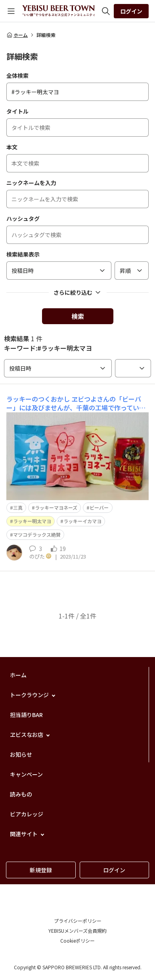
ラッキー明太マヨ (32, 521)
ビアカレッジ (27, 814)
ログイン (131, 11)
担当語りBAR (26, 715)
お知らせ (21, 754)
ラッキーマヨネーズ (56, 507)
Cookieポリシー (77, 940)
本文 (12, 147)
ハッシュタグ (23, 218)
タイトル (17, 111)
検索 (78, 316)
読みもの (21, 794)
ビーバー (99, 507)
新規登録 (41, 870)
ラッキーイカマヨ (82, 521)
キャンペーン (26, 774)
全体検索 (17, 75)
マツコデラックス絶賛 (37, 534)
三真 (18, 507)
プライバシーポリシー (78, 921)
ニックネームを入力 (31, 183)
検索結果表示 (23, 254)
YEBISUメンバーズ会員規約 (77, 931)
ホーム (17, 35)
